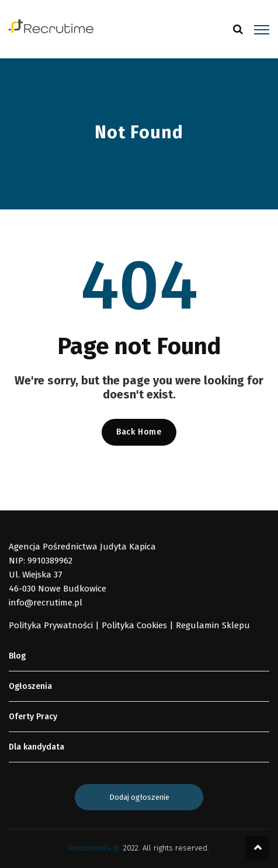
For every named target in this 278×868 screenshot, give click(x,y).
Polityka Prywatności (51, 625)
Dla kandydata (37, 747)
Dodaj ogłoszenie (139, 797)
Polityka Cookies (134, 625)
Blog (17, 656)
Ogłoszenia (30, 686)
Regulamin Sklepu (213, 625)
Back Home (139, 432)
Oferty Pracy (33, 717)
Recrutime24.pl (94, 848)
